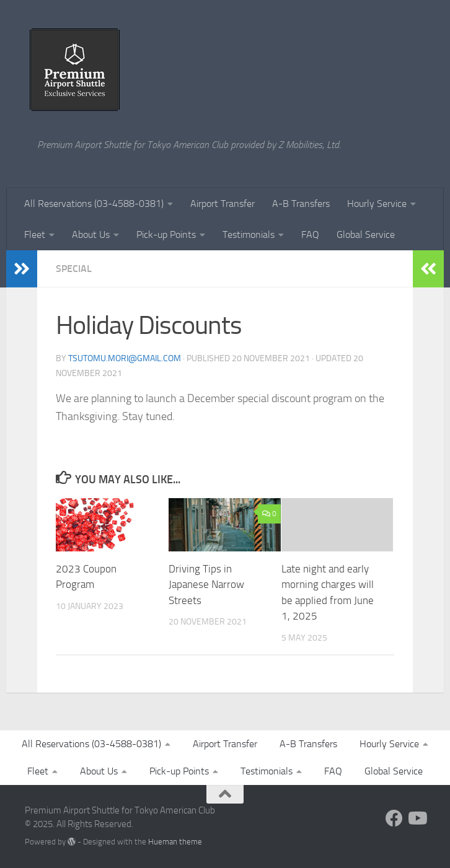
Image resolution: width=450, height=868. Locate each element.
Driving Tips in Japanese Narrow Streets (206, 585)
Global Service (366, 235)
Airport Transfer (223, 204)
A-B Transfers (301, 204)
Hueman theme (175, 842)
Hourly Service (377, 204)
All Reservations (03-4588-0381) (94, 204)
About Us (91, 235)
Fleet (35, 235)
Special (74, 269)
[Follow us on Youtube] (417, 818)
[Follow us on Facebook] (394, 818)
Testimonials (249, 235)
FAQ (310, 235)
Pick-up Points (166, 235)
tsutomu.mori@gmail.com (125, 358)
